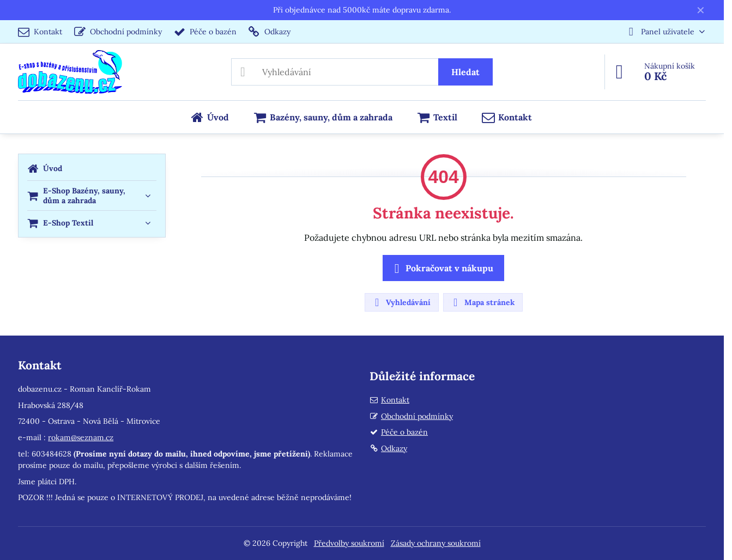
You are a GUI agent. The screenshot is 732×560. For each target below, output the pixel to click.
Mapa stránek (482, 302)
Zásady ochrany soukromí (436, 543)
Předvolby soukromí (349, 543)
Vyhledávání (401, 302)
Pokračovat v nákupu (442, 269)
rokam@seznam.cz (81, 437)
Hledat (465, 72)
